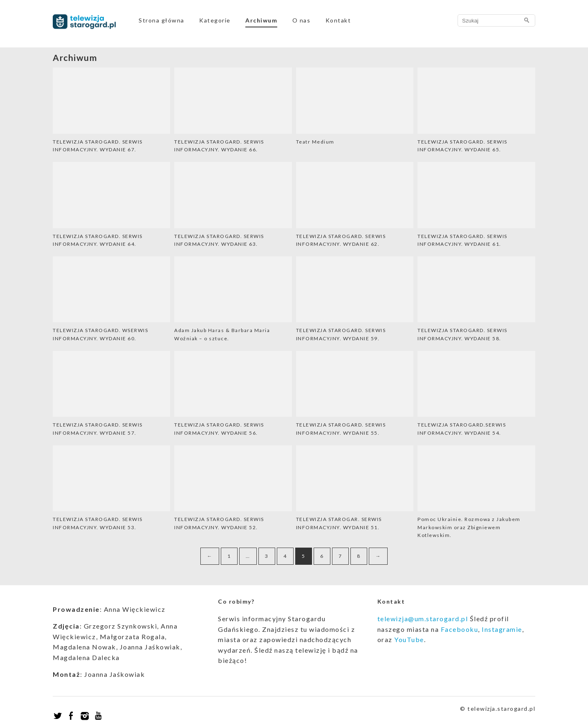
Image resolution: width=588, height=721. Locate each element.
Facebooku (460, 629)
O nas (302, 20)
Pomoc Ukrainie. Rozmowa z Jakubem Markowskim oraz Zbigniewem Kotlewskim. (469, 527)
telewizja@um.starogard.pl (423, 619)
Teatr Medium (315, 142)
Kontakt (338, 20)
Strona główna (162, 20)
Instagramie (502, 629)
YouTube (409, 639)
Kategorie (215, 20)
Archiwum (261, 20)
